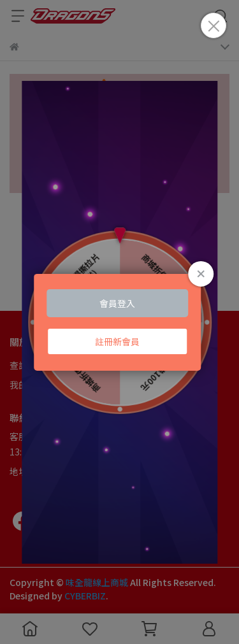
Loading (120, 322)
